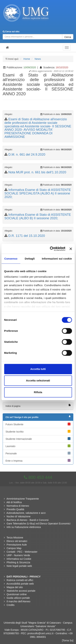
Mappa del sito (15, 587)
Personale (38, 453)
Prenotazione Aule (17, 545)
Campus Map (14, 548)
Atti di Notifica (14, 502)
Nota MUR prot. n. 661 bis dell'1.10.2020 (37, 172)
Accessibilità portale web (20, 584)
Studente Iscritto (38, 431)
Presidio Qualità (15, 509)
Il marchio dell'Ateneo (18, 601)
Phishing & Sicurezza (18, 562)
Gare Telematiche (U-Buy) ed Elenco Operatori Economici (38, 524)
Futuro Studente (38, 424)
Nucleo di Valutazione (19, 516)
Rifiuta (38, 392)
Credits (11, 605)
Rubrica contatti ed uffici (20, 580)
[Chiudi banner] (71, 249)
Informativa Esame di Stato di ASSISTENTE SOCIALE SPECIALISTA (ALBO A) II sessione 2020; (38, 193)
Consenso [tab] (11, 259)
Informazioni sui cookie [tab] (57, 259)
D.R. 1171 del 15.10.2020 (27, 236)
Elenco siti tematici (17, 541)
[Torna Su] (68, 640)
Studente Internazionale (38, 439)
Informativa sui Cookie (19, 559)
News (38, 59)
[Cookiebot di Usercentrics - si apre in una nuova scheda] (50, 249)
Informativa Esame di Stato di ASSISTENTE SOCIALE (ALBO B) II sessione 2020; (38, 216)
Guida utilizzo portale (18, 598)
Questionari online (17, 594)
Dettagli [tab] (30, 259)
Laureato (38, 446)
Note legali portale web (19, 566)
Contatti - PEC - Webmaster (22, 552)
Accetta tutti (38, 369)
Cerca (68, 37)
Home (27, 59)
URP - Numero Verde (18, 555)
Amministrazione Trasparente (23, 499)
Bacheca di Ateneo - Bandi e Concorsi (28, 520)
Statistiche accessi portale (21, 591)
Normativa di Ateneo (18, 506)
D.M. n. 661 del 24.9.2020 (27, 155)
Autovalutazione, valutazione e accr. (26, 513)
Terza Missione (15, 538)
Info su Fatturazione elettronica (24, 527)
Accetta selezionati (38, 380)
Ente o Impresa (38, 461)
